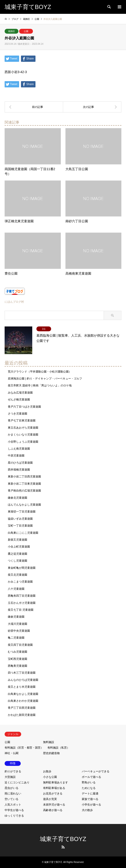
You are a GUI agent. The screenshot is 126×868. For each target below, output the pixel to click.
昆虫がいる (12, 788)
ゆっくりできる (14, 816)
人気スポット (13, 805)
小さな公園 (50, 777)
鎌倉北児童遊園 (18, 498)
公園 (26, 31)
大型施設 (10, 777)
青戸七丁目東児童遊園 (22, 421)
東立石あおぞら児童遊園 (23, 428)
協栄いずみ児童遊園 (20, 519)
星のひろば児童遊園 (20, 463)
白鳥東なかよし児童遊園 (23, 694)
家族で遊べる (90, 799)
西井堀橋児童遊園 (19, 470)
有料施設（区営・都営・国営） (24, 748)
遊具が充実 (50, 799)
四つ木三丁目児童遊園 (22, 673)
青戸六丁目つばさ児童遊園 (24, 407)
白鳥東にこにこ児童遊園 (23, 533)
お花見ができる (53, 794)
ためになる (89, 788)
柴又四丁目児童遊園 (20, 645)
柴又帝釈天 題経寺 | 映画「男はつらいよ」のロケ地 (40, 385)
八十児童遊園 (16, 589)
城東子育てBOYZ (63, 839)
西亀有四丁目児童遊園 (22, 596)
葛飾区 (12, 31)
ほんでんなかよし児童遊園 (24, 505)
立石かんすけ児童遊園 (22, 603)
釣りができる (13, 771)
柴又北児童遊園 (18, 575)
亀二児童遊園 (16, 638)
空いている (12, 799)
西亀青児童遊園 (18, 666)
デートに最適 (90, 794)
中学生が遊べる (14, 810)
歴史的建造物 (51, 753)
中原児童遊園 (16, 456)
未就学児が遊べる (54, 805)
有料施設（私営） (59, 748)
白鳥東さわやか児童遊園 (23, 701)
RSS (63, 847)
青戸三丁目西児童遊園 (22, 708)
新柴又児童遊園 (18, 540)
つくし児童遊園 (18, 561)
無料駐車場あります (56, 782)
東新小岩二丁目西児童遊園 (24, 477)
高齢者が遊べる (53, 810)
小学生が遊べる (91, 805)
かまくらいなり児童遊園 (23, 435)
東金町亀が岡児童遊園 (22, 568)
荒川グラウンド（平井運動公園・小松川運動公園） (40, 372)
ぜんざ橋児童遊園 (19, 400)
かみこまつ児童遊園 (20, 582)
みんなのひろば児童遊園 (23, 680)
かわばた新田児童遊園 (22, 715)
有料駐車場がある (54, 788)
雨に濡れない (13, 794)
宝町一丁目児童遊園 (20, 526)
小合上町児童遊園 (19, 547)
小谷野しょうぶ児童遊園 (23, 442)
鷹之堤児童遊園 (18, 554)
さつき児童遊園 (18, 414)
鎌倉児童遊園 (16, 617)
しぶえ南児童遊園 (19, 449)
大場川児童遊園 (18, 624)
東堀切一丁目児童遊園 (22, 512)
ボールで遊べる (91, 777)
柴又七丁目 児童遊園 (21, 610)
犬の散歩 (87, 810)
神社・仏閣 (12, 753)
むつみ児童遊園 (18, 652)
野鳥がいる (89, 782)
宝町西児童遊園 (18, 659)
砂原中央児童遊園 (19, 631)
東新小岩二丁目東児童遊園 (24, 484)
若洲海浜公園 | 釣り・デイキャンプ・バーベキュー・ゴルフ (45, 379)
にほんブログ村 (14, 302)
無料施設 (49, 742)
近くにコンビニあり (17, 782)
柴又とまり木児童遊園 (22, 687)
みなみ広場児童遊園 (20, 393)
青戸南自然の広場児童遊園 (24, 491)
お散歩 (47, 771)
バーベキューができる (96, 771)
